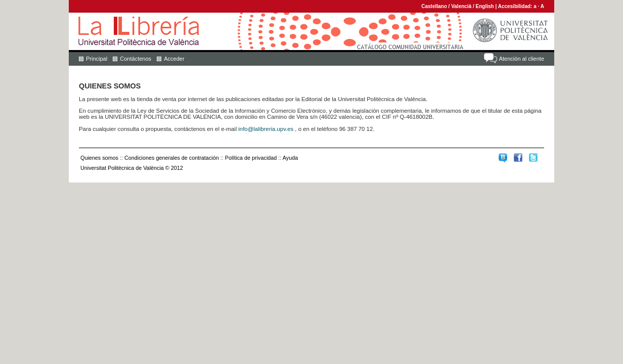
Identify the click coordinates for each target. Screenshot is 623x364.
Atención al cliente (522, 59)
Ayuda (290, 158)
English (485, 6)
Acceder (174, 59)
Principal (97, 59)
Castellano (434, 6)
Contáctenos (136, 59)
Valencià (461, 6)
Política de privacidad (251, 158)
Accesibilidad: (516, 6)
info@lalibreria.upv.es (266, 129)
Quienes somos (99, 158)
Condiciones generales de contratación (172, 158)
